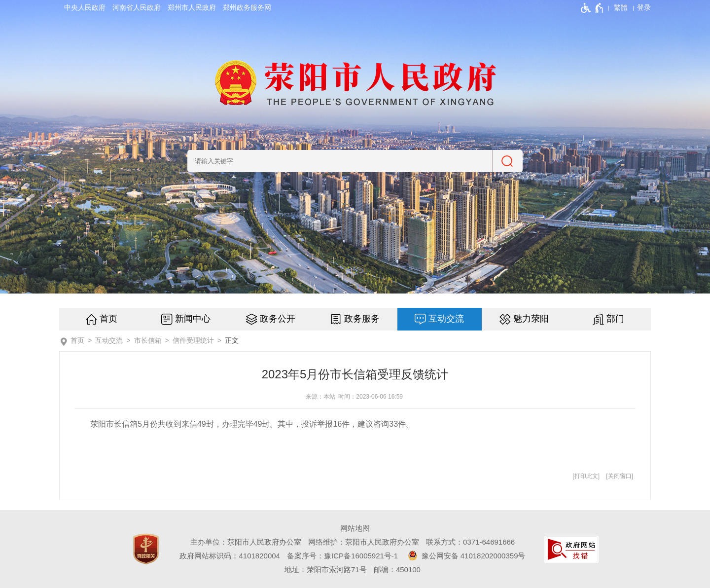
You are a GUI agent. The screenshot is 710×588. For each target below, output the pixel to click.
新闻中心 (193, 319)
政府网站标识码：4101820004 (230, 556)
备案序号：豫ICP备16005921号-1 (342, 556)
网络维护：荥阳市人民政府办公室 (364, 542)
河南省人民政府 (137, 7)
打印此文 (586, 476)
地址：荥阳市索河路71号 (326, 570)
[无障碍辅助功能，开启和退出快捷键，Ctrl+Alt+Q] (592, 8)
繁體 (621, 7)
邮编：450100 (397, 570)
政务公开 (278, 319)
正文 (232, 340)
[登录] (644, 7)
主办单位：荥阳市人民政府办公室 (246, 542)
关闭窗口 (620, 476)
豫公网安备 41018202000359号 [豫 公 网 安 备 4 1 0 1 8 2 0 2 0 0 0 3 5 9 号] (465, 555)
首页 (108, 319)
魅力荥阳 (531, 319)
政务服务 (362, 319)
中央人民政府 (85, 7)
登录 (644, 7)
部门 (615, 319)
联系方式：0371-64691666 (470, 542)
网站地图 (355, 528)
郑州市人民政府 (192, 7)
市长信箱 (148, 340)
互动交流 (446, 319)
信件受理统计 (193, 340)
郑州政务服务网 (247, 7)
